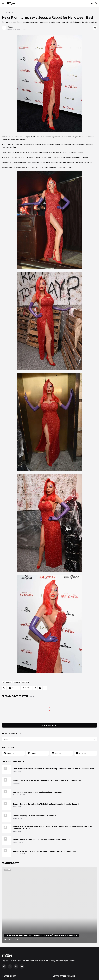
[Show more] (45, 688)
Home (4, 13)
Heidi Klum (26, 682)
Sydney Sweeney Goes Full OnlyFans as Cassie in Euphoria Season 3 (41, 839)
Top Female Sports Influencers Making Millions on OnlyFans (38, 792)
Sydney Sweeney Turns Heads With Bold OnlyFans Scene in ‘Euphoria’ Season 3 (46, 804)
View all (32, 697)
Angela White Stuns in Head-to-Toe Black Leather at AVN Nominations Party (45, 851)
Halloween (17, 682)
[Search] (96, 4)
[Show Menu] (3, 4)
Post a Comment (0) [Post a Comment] (50, 725)
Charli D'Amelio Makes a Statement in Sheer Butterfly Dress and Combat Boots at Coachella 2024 (53, 769)
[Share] (95, 28)
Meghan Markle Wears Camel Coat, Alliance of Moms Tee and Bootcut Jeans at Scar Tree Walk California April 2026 (52, 828)
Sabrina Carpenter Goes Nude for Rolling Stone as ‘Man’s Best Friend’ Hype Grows (47, 780)
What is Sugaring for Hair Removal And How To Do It (35, 816)
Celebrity (11, 13)
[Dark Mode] (92, 4)
